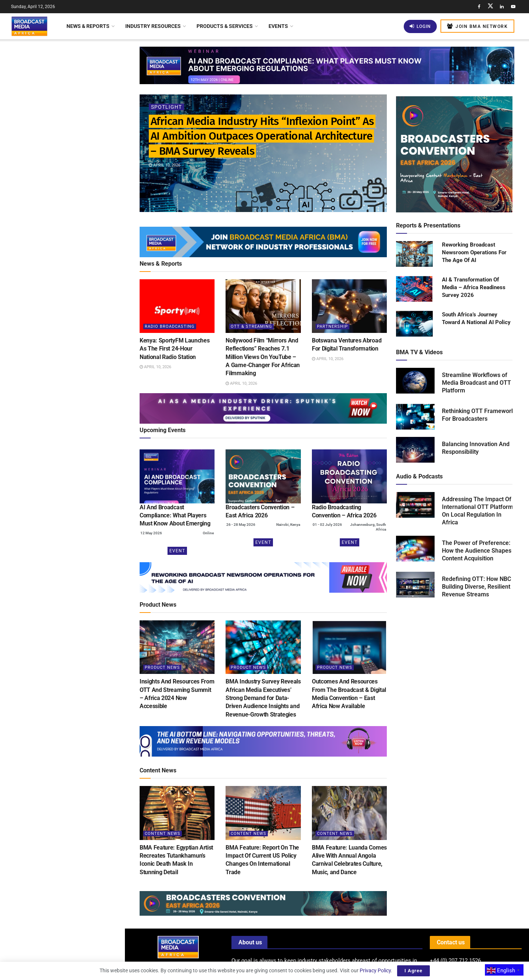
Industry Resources (153, 26)
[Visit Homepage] (29, 26)
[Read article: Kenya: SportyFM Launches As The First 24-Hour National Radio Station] (177, 306)
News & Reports (88, 26)
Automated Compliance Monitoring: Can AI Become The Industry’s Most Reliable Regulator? (79, 457)
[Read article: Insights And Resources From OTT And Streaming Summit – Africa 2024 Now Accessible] (177, 647)
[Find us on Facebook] (479, 7)
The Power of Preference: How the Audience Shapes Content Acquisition (477, 551)
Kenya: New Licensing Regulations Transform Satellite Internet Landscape (78, 251)
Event (177, 551)
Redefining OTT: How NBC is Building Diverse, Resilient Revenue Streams (479, 587)
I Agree (413, 971)
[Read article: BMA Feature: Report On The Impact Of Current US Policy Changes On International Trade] (263, 813)
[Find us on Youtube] (513, 7)
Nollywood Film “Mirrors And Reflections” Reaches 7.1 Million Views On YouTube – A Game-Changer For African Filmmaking (263, 357)
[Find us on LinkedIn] (502, 7)
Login (420, 26)
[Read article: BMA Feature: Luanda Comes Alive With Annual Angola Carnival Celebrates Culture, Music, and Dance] (349, 813)
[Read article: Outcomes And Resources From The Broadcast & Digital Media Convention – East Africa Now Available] (349, 647)
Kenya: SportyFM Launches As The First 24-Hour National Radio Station (78, 123)
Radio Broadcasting (170, 326)
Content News (163, 834)
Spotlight (166, 107)
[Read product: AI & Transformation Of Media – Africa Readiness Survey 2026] (414, 289)
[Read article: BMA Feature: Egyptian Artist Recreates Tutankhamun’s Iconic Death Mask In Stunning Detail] (177, 813)
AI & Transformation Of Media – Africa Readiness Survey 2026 (474, 287)
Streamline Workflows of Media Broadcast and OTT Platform (476, 383)
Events (278, 26)
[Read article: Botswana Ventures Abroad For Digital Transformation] (349, 306)
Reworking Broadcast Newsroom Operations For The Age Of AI (474, 252)
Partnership (332, 326)
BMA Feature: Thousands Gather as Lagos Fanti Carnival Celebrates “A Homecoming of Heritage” (78, 368)
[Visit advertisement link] (62, 291)
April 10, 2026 (165, 165)
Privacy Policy (375, 970)
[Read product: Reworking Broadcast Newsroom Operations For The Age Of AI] (414, 254)
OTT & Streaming (251, 326)
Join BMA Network (477, 26)
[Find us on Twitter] (490, 7)
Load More (62, 616)
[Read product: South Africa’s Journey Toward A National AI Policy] (414, 324)
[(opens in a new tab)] (177, 476)
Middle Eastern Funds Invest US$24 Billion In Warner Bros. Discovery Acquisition (72, 538)
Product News (162, 667)
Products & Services (225, 26)
